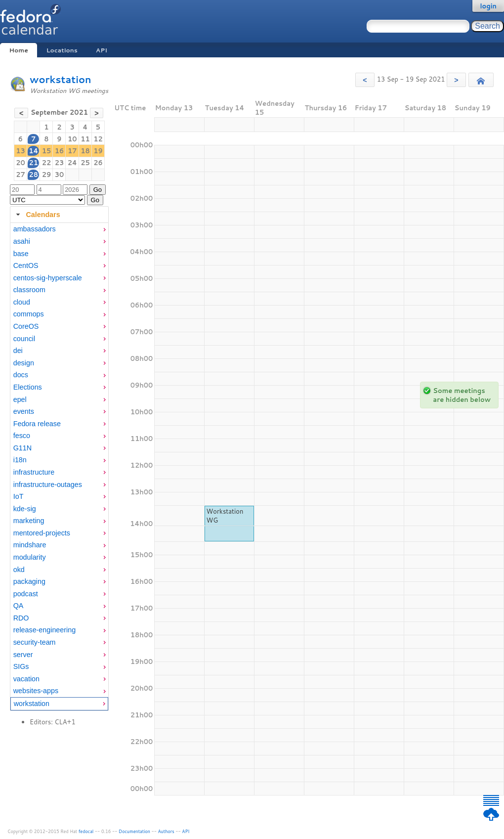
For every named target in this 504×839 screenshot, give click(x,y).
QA (19, 606)
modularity (30, 557)
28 (33, 175)
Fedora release (37, 424)
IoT (19, 496)
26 (98, 163)
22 (47, 163)
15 (47, 151)
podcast (26, 594)
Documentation (134, 831)
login (488, 6)
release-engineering (44, 630)
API (102, 50)
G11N (22, 448)
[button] (365, 80)
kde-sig (25, 509)
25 (85, 163)
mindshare (30, 545)
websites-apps (36, 691)
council (24, 339)
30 (60, 175)
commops (29, 314)
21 (33, 163)
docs (21, 375)
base (21, 254)
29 (47, 175)
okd (19, 570)
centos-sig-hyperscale (48, 278)
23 (60, 163)
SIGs (21, 666)
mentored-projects (42, 533)
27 (21, 175)
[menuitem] (59, 229)
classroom (29, 290)
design (24, 363)
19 (98, 151)
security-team (35, 642)
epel (20, 399)
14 (33, 151)
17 (72, 151)
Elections (28, 387)
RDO (21, 618)
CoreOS (26, 326)
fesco (22, 436)
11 (85, 139)
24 (72, 163)
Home (18, 50)
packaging (29, 581)
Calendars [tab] (37, 215)
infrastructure (34, 472)
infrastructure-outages (48, 485)
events (24, 411)
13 (21, 151)
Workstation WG (225, 516)
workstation (61, 79)
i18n (20, 460)
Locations (62, 50)
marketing (29, 521)
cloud (22, 302)
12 (98, 139)
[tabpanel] (59, 467)
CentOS (26, 265)
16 (60, 151)
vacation (26, 679)
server (23, 655)
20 (21, 163)
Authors (166, 831)
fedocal (86, 831)
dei (18, 351)
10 (72, 139)
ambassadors (35, 229)
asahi (22, 241)
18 (85, 151)
